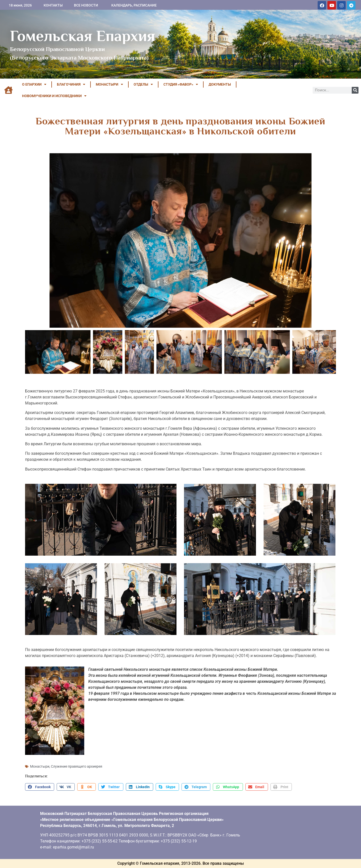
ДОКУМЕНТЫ (220, 84)
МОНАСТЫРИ (109, 84)
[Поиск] (355, 90)
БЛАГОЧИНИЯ (71, 84)
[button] (40, 787)
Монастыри (40, 766)
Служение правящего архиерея (77, 766)
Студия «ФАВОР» (181, 84)
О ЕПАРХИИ (34, 84)
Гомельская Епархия (83, 36)
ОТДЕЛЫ (143, 84)
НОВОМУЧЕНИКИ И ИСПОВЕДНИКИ (54, 96)
